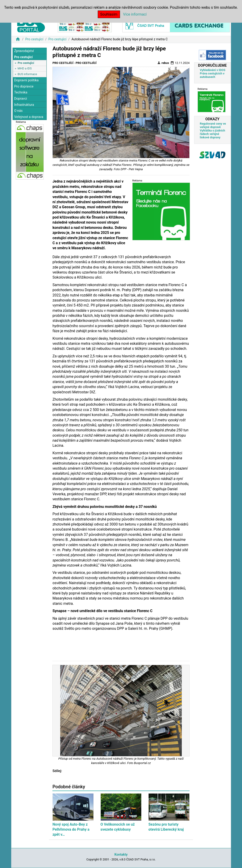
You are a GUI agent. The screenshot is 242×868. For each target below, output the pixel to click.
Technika (21, 92)
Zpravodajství (24, 51)
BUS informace (27, 74)
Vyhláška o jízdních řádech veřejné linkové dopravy (212, 134)
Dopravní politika (26, 80)
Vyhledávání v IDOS (213, 70)
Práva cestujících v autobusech (212, 75)
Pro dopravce (24, 86)
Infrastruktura (24, 105)
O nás (18, 111)
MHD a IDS (25, 68)
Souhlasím (109, 14)
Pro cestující (34, 39)
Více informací (135, 14)
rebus (163, 63)
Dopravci (21, 99)
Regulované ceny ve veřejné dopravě (213, 125)
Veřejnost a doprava (29, 117)
